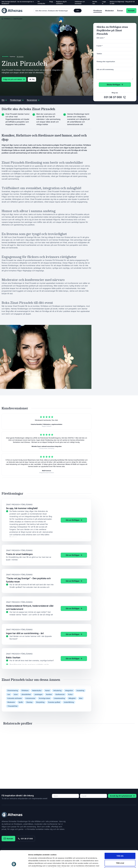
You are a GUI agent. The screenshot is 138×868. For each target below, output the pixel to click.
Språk (21, 702)
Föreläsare (98, 11)
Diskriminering (13, 690)
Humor (47, 690)
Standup (29, 702)
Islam (16, 694)
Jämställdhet (26, 694)
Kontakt (131, 11)
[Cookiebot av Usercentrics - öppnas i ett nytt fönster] (14, 864)
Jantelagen (38, 694)
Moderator (109, 11)
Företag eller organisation (106, 61)
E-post (100, 46)
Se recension (20, 56)
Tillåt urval (120, 847)
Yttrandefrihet (12, 706)
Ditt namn (101, 38)
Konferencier (60, 694)
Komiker (49, 694)
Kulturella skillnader (15, 698)
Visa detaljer (117, 864)
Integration (69, 690)
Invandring (80, 690)
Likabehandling (59, 698)
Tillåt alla (120, 840)
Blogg (51, 2)
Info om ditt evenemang (105, 69)
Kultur (70, 694)
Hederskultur (37, 690)
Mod (81, 698)
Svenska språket (54, 702)
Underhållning (69, 702)
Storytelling (40, 702)
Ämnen (120, 11)
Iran (9, 694)
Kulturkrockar (30, 698)
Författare (25, 690)
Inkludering (57, 690)
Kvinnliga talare (45, 698)
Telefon (99, 54)
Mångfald (72, 698)
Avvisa (120, 854)
